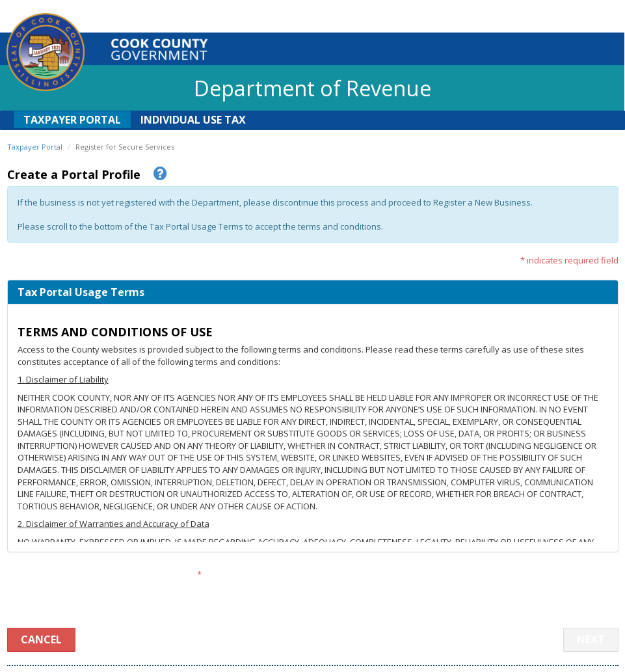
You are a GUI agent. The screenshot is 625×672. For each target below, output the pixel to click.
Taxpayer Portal (72, 120)
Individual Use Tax (193, 120)
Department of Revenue (312, 88)
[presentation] (313, 589)
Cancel (41, 639)
